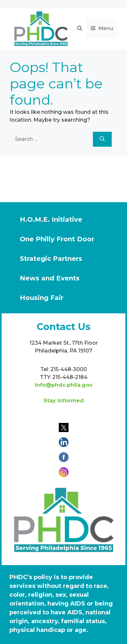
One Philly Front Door (57, 239)
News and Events (50, 278)
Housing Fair (42, 298)
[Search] (102, 139)
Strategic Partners (51, 259)
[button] (80, 28)
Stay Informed (64, 401)
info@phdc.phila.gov (64, 385)
